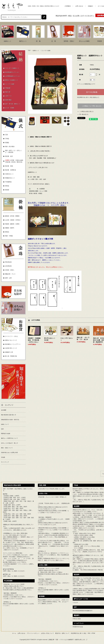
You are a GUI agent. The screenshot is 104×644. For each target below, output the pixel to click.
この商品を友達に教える (86, 111)
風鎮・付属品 (9, 236)
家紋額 (7, 190)
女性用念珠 (8, 266)
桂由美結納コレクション (12, 72)
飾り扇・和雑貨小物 (11, 356)
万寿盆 (7, 139)
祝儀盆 (7, 143)
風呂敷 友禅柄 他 (10, 170)
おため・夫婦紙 (10, 108)
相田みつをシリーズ (11, 340)
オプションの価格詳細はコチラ (86, 84)
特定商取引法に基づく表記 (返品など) (88, 97)
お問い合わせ (79, 6)
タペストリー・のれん (12, 336)
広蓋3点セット (9, 174)
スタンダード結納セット (12, 68)
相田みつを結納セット (12, 80)
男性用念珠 (8, 262)
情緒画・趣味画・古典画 (12, 224)
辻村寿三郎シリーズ (11, 348)
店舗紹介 (90, 6)
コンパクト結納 (46, 51)
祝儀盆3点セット (10, 178)
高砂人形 (8, 92)
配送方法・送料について (62, 633)
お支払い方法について (47, 633)
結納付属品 (8, 100)
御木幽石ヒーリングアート (13, 344)
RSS (89, 633)
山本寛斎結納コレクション (13, 76)
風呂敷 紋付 (9, 156)
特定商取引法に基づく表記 (79, 633)
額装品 (7, 232)
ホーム (14, 633)
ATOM (93, 633)
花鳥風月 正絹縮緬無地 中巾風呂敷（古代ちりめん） (34, 340)
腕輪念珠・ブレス (10, 274)
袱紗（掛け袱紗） (10, 147)
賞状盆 (7, 186)
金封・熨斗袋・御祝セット (13, 104)
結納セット (36, 51)
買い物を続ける (84, 114)
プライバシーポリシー (62, 559)
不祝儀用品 (8, 182)
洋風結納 (8, 88)
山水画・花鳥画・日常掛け (13, 220)
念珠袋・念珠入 (10, 270)
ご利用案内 (67, 6)
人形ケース (8, 96)
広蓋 (6, 135)
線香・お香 (8, 278)
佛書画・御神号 (10, 228)
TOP (29, 51)
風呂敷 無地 (9, 166)
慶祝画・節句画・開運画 (12, 216)
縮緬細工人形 (9, 352)
